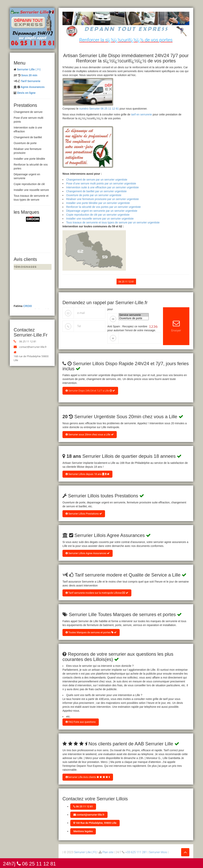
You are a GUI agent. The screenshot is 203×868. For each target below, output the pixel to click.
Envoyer (176, 326)
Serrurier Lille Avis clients (88, 777)
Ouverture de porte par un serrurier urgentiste (94, 195)
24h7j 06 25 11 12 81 (29, 863)
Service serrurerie (134, 315)
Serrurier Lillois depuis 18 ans (87, 474)
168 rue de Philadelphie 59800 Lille (31, 358)
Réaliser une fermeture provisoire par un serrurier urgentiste (102, 199)
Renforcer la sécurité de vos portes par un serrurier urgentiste (103, 207)
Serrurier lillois (158, 852)
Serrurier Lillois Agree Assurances (88, 553)
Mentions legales (83, 831)
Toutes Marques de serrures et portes (91, 632)
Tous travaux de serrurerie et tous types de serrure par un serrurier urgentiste (113, 222)
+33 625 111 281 (136, 852)
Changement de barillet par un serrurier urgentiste (96, 191)
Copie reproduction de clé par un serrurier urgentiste (98, 215)
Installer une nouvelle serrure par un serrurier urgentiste (100, 219)
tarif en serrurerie (142, 114)
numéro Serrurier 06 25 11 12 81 (99, 109)
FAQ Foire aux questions (81, 722)
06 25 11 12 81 (28, 341)
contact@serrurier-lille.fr (33, 347)
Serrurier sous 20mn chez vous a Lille (90, 434)
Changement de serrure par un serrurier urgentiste (97, 180)
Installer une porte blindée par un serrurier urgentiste (98, 203)
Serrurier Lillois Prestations (84, 514)
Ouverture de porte (134, 318)
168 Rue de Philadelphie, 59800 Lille (95, 823)
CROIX (28, 307)
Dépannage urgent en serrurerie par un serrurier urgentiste (102, 211)
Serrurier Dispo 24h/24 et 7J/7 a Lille (90, 391)
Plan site (108, 852)
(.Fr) (29, 69)
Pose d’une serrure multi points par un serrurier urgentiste (101, 183)
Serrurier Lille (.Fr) (85, 852)
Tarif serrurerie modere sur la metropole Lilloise (97, 593)
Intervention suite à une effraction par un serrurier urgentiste (102, 187)
